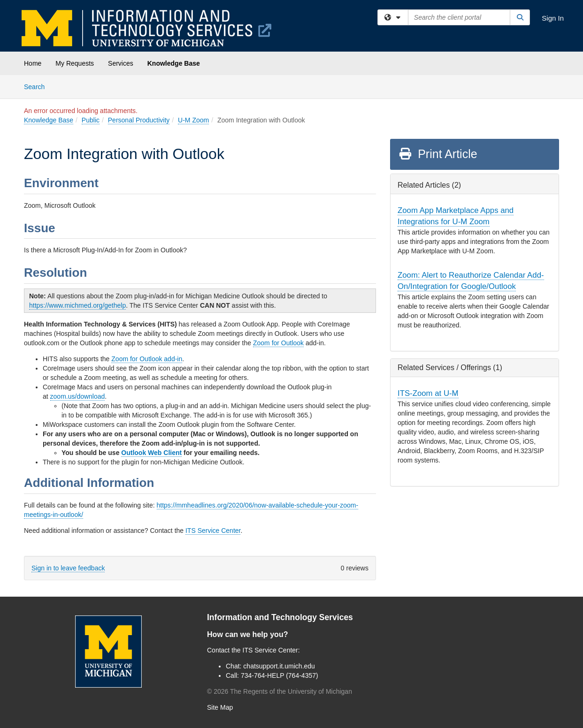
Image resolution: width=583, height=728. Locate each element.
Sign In (553, 18)
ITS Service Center (213, 531)
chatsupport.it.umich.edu (279, 666)
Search (38, 86)
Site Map (220, 707)
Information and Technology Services (280, 617)
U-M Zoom (193, 120)
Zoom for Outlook (278, 343)
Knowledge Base (174, 63)
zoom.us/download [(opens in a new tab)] (78, 396)
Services (121, 63)
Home (33, 63)
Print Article (438, 154)
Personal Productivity (139, 120)
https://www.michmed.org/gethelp (77, 305)
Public (91, 120)
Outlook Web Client (151, 453)
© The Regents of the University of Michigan (280, 691)
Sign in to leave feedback (68, 568)
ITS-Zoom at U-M (428, 393)
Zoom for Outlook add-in (147, 359)
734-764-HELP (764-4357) (280, 675)
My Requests (75, 63)
